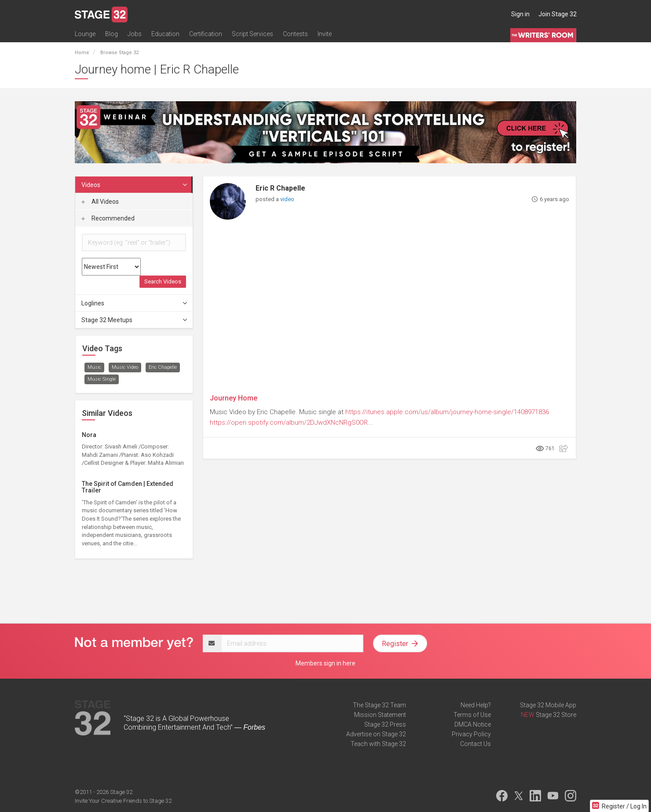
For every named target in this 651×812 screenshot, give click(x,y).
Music (94, 367)
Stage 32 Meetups (135, 320)
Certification (206, 34)
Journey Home (234, 398)
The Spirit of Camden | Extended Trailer (128, 487)
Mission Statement (380, 715)
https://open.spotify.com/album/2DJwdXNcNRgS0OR (289, 423)
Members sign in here (325, 663)
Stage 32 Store (556, 715)
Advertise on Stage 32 (376, 734)
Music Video (125, 367)
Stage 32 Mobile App (548, 705)
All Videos (100, 202)
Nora (89, 435)
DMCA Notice (473, 724)
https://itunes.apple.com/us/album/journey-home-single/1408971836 (447, 412)
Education (165, 34)
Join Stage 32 (558, 14)
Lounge (85, 34)
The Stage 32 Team (379, 705)
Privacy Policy (471, 734)
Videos (135, 185)
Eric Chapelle (163, 367)
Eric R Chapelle (280, 188)
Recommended (108, 218)
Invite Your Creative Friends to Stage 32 (123, 801)
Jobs (135, 34)
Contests (295, 34)
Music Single (102, 379)
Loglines (135, 303)
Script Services (252, 34)
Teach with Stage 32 (378, 744)
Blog (112, 34)
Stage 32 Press (385, 724)
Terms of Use (472, 715)
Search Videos (163, 281)
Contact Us (475, 744)
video (287, 199)
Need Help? (476, 705)
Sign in (520, 14)
